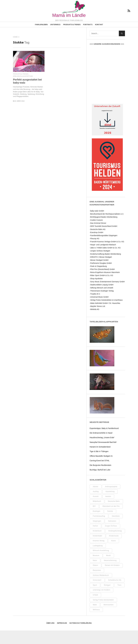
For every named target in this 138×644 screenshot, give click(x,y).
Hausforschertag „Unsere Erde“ (102, 451)
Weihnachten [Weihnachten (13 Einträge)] (109, 618)
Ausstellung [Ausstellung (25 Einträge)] (110, 505)
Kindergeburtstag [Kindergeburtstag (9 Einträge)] (115, 544)
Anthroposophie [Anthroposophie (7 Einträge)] (111, 500)
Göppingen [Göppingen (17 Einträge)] (97, 535)
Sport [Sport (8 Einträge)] (95, 599)
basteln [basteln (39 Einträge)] (108, 510)
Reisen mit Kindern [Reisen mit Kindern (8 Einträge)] (112, 579)
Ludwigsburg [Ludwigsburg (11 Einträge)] (98, 559)
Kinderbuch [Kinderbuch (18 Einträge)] (97, 544)
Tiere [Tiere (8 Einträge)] (119, 599)
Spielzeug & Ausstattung (23, 90)
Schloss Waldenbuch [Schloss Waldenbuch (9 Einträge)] (101, 589)
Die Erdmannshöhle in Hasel (101, 446)
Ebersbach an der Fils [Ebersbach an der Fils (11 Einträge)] (111, 520)
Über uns (50, 636)
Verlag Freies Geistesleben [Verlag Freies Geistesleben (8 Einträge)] (103, 613)
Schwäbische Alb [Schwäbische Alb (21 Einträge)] (115, 594)
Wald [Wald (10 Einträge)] (95, 618)
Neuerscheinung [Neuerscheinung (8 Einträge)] (110, 574)
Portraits (88, 38)
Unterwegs (55, 38)
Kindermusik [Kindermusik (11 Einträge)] (114, 549)
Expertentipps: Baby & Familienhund (104, 442)
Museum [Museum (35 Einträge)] (96, 569)
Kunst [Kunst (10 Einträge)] (113, 554)
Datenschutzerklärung (81, 636)
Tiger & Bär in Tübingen (99, 465)
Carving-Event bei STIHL (100, 474)
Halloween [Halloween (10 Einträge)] (112, 535)
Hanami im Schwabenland (100, 460)
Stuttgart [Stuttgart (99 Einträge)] (107, 599)
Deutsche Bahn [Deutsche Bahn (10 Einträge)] (114, 515)
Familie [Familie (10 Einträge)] (110, 525)
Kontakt (99, 38)
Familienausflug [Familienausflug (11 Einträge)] (99, 530)
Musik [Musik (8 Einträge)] (108, 569)
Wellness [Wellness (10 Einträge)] (96, 623)
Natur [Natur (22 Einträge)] (95, 574)
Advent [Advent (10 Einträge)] (96, 500)
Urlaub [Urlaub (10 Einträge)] (95, 608)
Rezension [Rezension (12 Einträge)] (97, 584)
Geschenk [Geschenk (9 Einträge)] (116, 530)
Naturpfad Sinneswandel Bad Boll (103, 456)
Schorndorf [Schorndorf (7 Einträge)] (97, 594)
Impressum (62, 636)
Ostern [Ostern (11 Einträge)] (95, 579)
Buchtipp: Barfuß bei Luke (100, 483)
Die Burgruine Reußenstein (100, 479)
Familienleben (41, 38)
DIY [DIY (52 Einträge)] (94, 520)
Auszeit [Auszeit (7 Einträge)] (96, 510)
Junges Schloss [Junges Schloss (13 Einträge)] (111, 539)
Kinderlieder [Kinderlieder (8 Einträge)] (98, 549)
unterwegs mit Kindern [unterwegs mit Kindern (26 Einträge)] (101, 603)
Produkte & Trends (72, 38)
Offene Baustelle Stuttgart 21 (101, 470)
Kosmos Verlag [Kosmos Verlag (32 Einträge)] (99, 554)
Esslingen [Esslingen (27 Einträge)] (97, 525)
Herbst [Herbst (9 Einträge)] (95, 539)
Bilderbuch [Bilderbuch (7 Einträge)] (97, 515)
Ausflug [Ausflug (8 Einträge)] (96, 505)
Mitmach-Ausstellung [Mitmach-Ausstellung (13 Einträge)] (101, 564)
